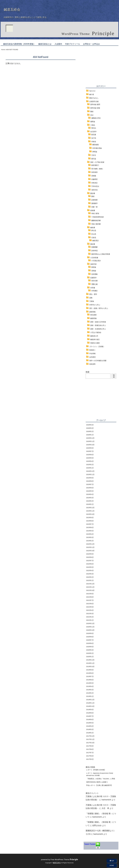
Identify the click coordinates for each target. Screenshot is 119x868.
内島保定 (94, 183)
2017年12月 (90, 736)
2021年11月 (90, 587)
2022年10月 (90, 551)
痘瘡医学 (93, 278)
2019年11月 (90, 663)
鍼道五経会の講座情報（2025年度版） (19, 44)
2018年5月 (90, 723)
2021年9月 (90, 594)
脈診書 (93, 193)
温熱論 (94, 271)
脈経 (93, 196)
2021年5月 (90, 607)
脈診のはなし (94, 98)
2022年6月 (90, 564)
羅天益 (94, 159)
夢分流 (94, 230)
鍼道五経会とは (45, 44)
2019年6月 (90, 680)
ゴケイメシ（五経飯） (97, 346)
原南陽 (94, 176)
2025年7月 (90, 451)
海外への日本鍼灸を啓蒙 (98, 361)
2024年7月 (90, 484)
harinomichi (106, 800)
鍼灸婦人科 (94, 336)
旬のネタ (92, 91)
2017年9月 (90, 746)
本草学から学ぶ (95, 305)
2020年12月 (90, 623)
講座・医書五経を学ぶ (98, 325)
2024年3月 (90, 498)
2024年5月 (90, 491)
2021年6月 (90, 604)
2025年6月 (90, 455)
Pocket (92, 844)
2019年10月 (90, 666)
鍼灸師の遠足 (95, 339)
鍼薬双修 (93, 318)
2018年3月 (90, 729)
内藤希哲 (94, 179)
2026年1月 (90, 435)
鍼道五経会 (12, 10)
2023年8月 (90, 521)
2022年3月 (90, 574)
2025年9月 (90, 448)
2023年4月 (90, 534)
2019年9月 (90, 670)
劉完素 (94, 135)
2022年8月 (90, 557)
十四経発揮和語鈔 (98, 217)
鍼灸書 (93, 227)
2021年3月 (90, 614)
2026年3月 (90, 428)
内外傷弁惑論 (97, 148)
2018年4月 (90, 726)
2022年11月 (90, 547)
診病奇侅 (94, 251)
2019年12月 (90, 660)
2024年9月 (90, 478)
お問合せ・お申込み (91, 44)
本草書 (93, 288)
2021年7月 (90, 600)
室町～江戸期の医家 (97, 162)
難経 (92, 111)
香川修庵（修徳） (98, 169)
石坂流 (94, 238)
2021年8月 (90, 597)
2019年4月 (90, 686)
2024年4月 (90, 494)
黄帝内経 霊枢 (95, 108)
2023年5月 (90, 531)
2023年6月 (90, 527)
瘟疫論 (94, 267)
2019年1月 (90, 696)
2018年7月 (90, 716)
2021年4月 (90, 610)
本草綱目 (94, 291)
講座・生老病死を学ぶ (98, 329)
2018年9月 (90, 710)
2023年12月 (90, 508)
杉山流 (94, 234)
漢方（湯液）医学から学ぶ (99, 308)
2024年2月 (90, 501)
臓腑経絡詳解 (96, 220)
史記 (92, 115)
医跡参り (92, 350)
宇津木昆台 (95, 186)
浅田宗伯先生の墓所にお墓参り (97, 782)
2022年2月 (90, 577)
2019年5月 (90, 683)
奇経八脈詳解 (96, 224)
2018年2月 (90, 733)
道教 (91, 298)
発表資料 (92, 364)
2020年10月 (90, 630)
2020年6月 (90, 643)
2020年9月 (90, 633)
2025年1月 (90, 468)
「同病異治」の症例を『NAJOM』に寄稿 (101, 779)
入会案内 (58, 44)
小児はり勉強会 (96, 332)
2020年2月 (90, 653)
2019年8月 (90, 673)
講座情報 (92, 312)
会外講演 (92, 357)
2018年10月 (90, 706)
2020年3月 (90, 650)
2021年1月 (90, 620)
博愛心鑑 (94, 284)
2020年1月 (90, 657)
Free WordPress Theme (64, 860)
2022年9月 (90, 554)
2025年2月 (90, 465)
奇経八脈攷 (95, 213)
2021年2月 (90, 617)
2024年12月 (90, 471)
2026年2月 (90, 431)
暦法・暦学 (93, 294)
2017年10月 (90, 743)
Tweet (87, 844)
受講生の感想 (95, 343)
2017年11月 (90, 739)
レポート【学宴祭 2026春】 (96, 770)
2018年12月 (90, 700)
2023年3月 (90, 537)
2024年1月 (90, 504)
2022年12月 (90, 544)
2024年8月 (90, 481)
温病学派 (93, 264)
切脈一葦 (94, 207)
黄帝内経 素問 (95, 104)
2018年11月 (90, 703)
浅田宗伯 (94, 190)
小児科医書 (94, 258)
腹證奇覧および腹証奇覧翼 (101, 254)
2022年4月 (90, 570)
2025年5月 (90, 458)
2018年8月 (90, 713)
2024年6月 (90, 488)
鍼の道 (92, 94)
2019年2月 (90, 693)
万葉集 (92, 301)
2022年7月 (90, 561)
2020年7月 (90, 640)
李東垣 (94, 142)
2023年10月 (90, 514)
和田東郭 (94, 172)
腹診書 (93, 244)
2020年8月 (90, 637)
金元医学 (93, 132)
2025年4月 (90, 461)
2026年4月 (90, 425)
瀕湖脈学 (94, 203)
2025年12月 (90, 438)
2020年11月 (90, 627)
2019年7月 (90, 676)
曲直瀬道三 (95, 165)
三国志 (93, 125)
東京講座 (93, 315)
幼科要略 (94, 274)
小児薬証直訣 (96, 261)
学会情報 (92, 354)
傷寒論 (93, 122)
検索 (88, 372)
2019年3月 (90, 690)
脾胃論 (95, 152)
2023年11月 (90, 511)
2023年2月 (90, 541)
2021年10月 (90, 590)
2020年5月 (90, 647)
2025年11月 (90, 441)
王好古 (94, 155)
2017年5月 (90, 759)
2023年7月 (90, 524)
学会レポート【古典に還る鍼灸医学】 (99, 785)
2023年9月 (90, 517)
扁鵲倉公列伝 (96, 118)
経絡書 (93, 210)
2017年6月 (90, 756)
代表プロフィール (73, 44)
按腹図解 (94, 247)
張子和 (94, 138)
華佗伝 (94, 128)
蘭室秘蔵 (96, 145)
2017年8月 (90, 749)
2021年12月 (90, 584)
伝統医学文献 (94, 101)
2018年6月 (90, 719)
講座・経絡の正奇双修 (98, 322)
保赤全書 (94, 281)
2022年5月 (90, 567)
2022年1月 (90, 580)
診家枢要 (94, 200)
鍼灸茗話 (96, 241)
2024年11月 (90, 474)
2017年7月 (90, 753)
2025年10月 (90, 445)
